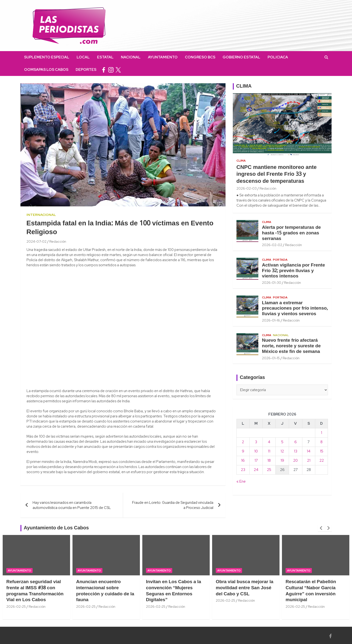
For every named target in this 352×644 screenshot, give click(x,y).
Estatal (105, 57)
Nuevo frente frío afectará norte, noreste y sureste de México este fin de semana (291, 346)
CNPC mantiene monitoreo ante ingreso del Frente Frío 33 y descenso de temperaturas (277, 174)
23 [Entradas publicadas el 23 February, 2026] (243, 470)
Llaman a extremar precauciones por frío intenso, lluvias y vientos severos (295, 309)
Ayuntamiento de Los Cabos (56, 528)
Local (83, 57)
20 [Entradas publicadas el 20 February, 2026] (295, 460)
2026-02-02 (272, 245)
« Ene (241, 481)
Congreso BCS (200, 57)
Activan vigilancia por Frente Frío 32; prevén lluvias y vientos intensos (293, 271)
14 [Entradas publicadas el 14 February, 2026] (309, 451)
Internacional (41, 215)
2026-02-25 (16, 607)
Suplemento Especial (47, 57)
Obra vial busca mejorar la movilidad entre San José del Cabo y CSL (245, 588)
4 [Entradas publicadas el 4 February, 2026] (269, 442)
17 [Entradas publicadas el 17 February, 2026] (256, 460)
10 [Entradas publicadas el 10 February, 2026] (256, 451)
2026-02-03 (247, 188)
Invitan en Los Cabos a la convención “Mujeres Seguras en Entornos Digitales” (174, 591)
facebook (104, 70)
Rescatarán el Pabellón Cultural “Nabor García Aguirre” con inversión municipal (311, 591)
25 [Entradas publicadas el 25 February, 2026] (269, 470)
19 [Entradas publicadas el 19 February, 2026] (282, 460)
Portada (280, 260)
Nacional (131, 57)
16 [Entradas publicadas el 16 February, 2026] (243, 460)
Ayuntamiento (163, 57)
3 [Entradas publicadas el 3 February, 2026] (256, 442)
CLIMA (244, 86)
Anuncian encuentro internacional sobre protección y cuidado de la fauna (105, 591)
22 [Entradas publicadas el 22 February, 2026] (322, 460)
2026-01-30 (272, 283)
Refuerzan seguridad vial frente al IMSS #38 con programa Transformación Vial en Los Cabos (35, 591)
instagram (111, 70)
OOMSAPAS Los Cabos (46, 70)
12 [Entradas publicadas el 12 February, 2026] (282, 451)
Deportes (86, 70)
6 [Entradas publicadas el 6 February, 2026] (296, 442)
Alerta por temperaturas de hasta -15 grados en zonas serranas (291, 233)
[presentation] (321, 528)
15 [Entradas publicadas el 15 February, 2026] (322, 451)
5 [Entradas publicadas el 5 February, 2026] (282, 442)
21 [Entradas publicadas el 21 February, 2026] (309, 460)
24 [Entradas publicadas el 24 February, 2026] (256, 470)
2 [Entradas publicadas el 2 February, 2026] (243, 442)
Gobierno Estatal (241, 57)
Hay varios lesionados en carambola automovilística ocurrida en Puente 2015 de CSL (72, 505)
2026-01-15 (271, 358)
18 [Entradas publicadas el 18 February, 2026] (269, 460)
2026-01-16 (271, 320)
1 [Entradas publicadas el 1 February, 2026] (321, 433)
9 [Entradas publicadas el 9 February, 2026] (243, 451)
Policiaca (278, 57)
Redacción (58, 241)
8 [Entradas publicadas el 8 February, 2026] (321, 442)
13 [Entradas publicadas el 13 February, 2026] (296, 451)
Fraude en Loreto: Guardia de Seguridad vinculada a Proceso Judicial (173, 505)
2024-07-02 (36, 241)
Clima (241, 161)
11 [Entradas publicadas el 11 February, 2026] (269, 451)
